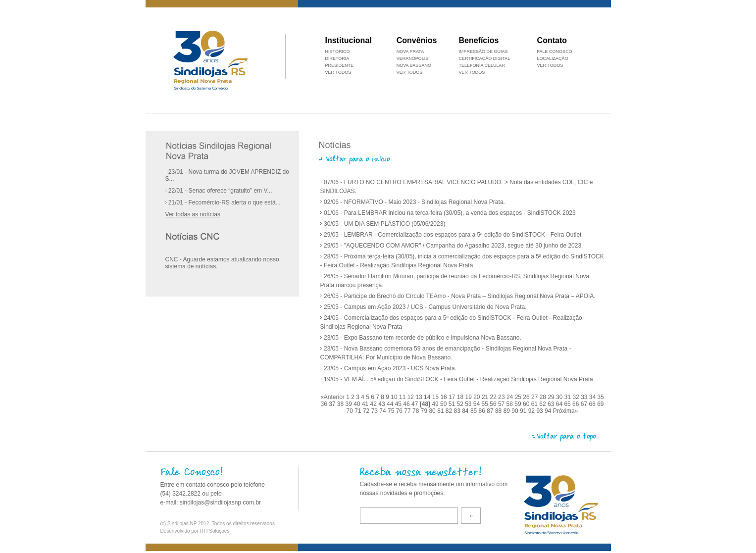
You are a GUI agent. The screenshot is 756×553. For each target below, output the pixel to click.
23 (502, 397)
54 (478, 404)
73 (376, 411)
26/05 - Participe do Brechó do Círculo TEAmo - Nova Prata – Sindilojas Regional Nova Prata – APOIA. (460, 296)
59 (519, 404)
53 (469, 404)
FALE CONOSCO (555, 51)
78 (417, 411)
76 (400, 411)
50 (444, 404)
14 (428, 397)
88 (499, 411)
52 (461, 404)
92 (532, 411)
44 (391, 404)
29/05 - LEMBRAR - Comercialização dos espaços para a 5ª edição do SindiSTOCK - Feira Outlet (453, 235)
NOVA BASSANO (414, 65)
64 (560, 404)
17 (453, 397)
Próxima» (566, 411)
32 (577, 397)
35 (601, 397)
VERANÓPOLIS (413, 58)
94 (549, 411)
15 (436, 397)
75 (392, 411)
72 (367, 411)
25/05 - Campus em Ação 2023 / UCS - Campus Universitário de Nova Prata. (425, 307)
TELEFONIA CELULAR (482, 65)
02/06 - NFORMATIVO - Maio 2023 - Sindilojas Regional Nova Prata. (414, 202)
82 (450, 411)
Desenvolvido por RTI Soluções (195, 531)
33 (585, 397)
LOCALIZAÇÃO (553, 58)
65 (568, 404)
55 (486, 404)
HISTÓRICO (338, 51)
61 (535, 404)
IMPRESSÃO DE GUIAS (483, 51)
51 (453, 404)
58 (511, 404)
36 (325, 404)
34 (593, 397)
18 (461, 397)
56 (494, 404)
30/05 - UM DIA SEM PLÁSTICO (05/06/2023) (384, 224)
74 (383, 411)
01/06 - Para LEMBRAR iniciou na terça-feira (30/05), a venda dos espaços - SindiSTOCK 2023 (450, 213)
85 (475, 411)
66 (577, 404)
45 (399, 404)
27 (535, 397)
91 (524, 411)
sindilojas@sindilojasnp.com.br (220, 503)
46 (407, 404)
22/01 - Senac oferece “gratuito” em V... (219, 191)
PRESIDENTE (340, 65)
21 (486, 397)
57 (502, 404)
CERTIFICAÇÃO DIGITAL (484, 58)
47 (416, 404)
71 (359, 411)
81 (441, 411)
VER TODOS (550, 65)
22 (494, 397)
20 (478, 397)
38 (341, 404)
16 (444, 397)
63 (552, 404)
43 (382, 404)
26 (527, 397)
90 (516, 411)
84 (466, 411)
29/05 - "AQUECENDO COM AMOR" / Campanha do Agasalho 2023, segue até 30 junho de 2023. (454, 246)
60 (527, 404)
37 (333, 404)
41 (366, 404)
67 (585, 404)
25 (519, 397)
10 (395, 397)
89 (508, 411)
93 (540, 411)
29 (552, 397)
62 (543, 404)
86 (483, 411)
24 (511, 397)
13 (420, 397)
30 (560, 397)
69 (600, 404)
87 (491, 411)
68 (593, 404)
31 (569, 397)
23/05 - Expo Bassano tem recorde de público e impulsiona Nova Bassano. (423, 338)
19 (470, 397)
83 (458, 411)
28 (544, 397)
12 (412, 397)
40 (358, 404)
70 (351, 411)
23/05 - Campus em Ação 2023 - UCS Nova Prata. (390, 368)
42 (375, 404)
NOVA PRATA (410, 51)
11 (403, 397)
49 (436, 404)
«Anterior (332, 397)
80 (433, 411)
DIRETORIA (337, 58)
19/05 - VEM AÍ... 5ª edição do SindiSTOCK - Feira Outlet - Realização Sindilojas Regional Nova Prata (458, 379)
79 (425, 411)
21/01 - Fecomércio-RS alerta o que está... (223, 202)
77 (408, 411)
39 (350, 404)
